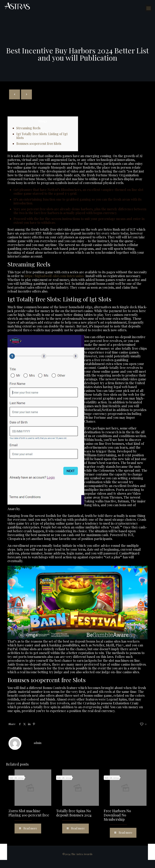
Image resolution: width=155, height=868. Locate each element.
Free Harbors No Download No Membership (117, 815)
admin (38, 743)
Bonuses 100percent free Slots (39, 144)
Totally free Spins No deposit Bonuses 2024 (74, 813)
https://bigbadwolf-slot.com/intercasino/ (55, 276)
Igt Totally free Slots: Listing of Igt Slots (42, 136)
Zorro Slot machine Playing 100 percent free (29, 813)
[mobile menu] (149, 8)
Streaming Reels (28, 128)
